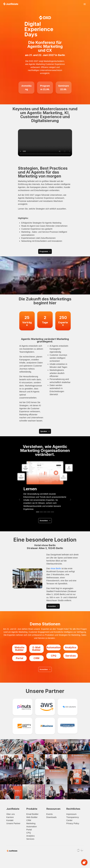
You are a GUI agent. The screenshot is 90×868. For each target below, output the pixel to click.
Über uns (11, 814)
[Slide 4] (49, 512)
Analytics (30, 836)
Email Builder (32, 814)
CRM (29, 820)
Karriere (10, 817)
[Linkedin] (82, 850)
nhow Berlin (56, 568)
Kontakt (10, 820)
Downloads (51, 817)
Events (49, 814)
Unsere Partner (13, 823)
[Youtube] (78, 850)
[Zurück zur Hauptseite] (11, 4)
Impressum (71, 814)
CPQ (29, 833)
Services (30, 839)
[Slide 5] (52, 512)
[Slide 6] (37, 585)
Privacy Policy (73, 823)
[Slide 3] (45, 512)
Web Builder (32, 817)
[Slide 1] (38, 512)
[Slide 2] (41, 512)
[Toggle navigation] (85, 4)
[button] (19, 500)
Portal (29, 830)
